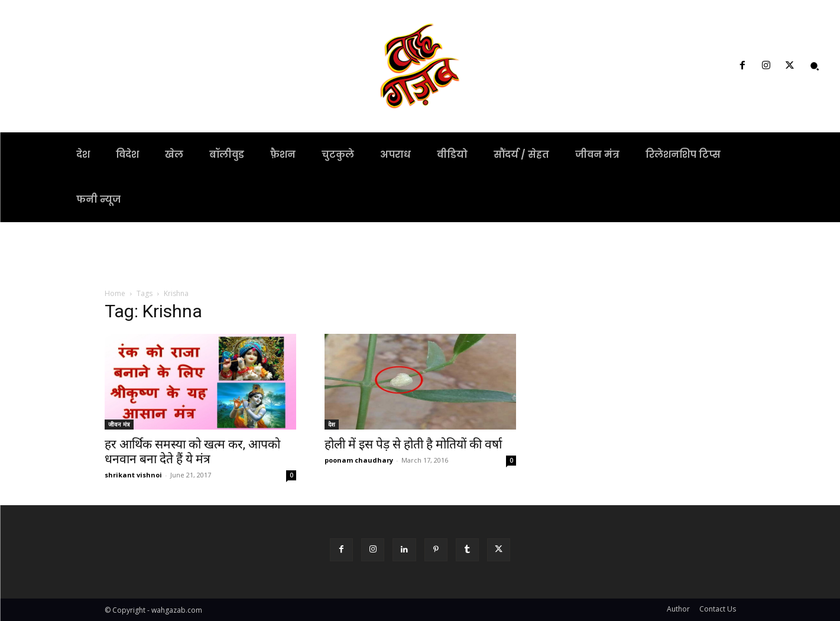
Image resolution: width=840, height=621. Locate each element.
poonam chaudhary (359, 460)
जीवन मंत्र (119, 424)
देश (332, 424)
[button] (815, 66)
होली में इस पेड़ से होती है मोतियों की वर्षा (413, 444)
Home (115, 293)
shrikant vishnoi (133, 475)
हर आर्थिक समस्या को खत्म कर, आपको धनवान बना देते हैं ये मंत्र (192, 452)
